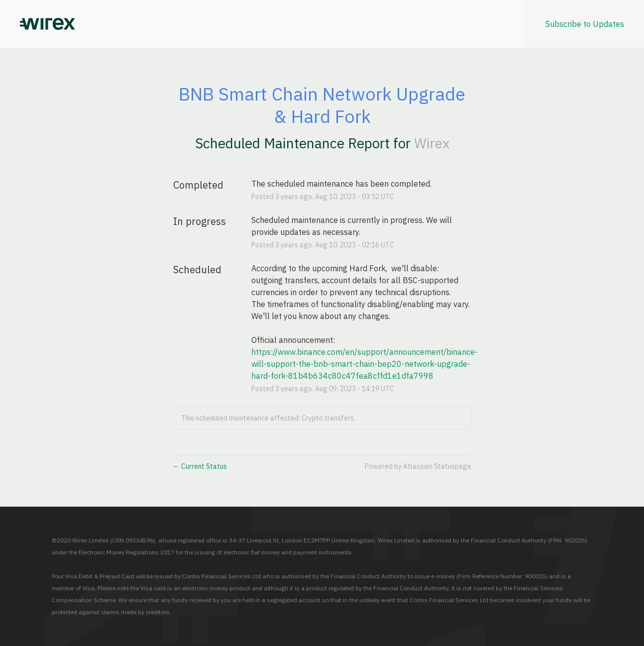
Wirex (432, 143)
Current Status (200, 466)
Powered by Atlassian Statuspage (418, 466)
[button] (585, 24)
